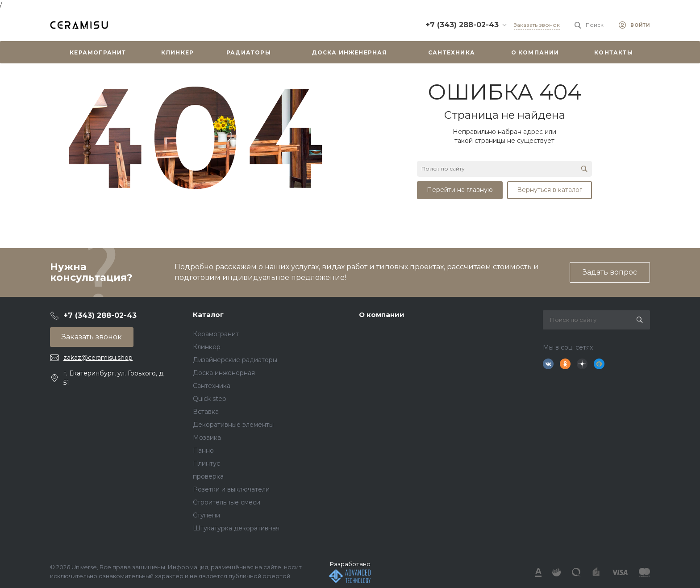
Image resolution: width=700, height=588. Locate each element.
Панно (203, 450)
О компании (382, 315)
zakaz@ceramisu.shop (98, 358)
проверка (208, 476)
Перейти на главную (460, 190)
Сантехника (212, 386)
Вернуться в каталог (550, 190)
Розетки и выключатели (231, 489)
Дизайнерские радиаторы (235, 360)
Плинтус (206, 463)
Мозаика (207, 438)
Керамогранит (216, 334)
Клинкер (207, 347)
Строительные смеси (227, 502)
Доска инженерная (224, 373)
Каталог (208, 315)
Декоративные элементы (233, 425)
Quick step (210, 399)
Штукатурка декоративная (236, 528)
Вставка (206, 412)
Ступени (206, 515)
